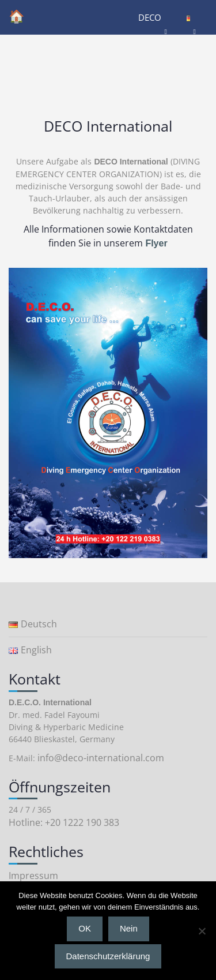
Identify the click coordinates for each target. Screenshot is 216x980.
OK (85, 928)
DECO (150, 17)
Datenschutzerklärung (108, 956)
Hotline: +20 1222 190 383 (64, 822)
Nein (129, 928)
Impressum (33, 876)
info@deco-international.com (101, 758)
